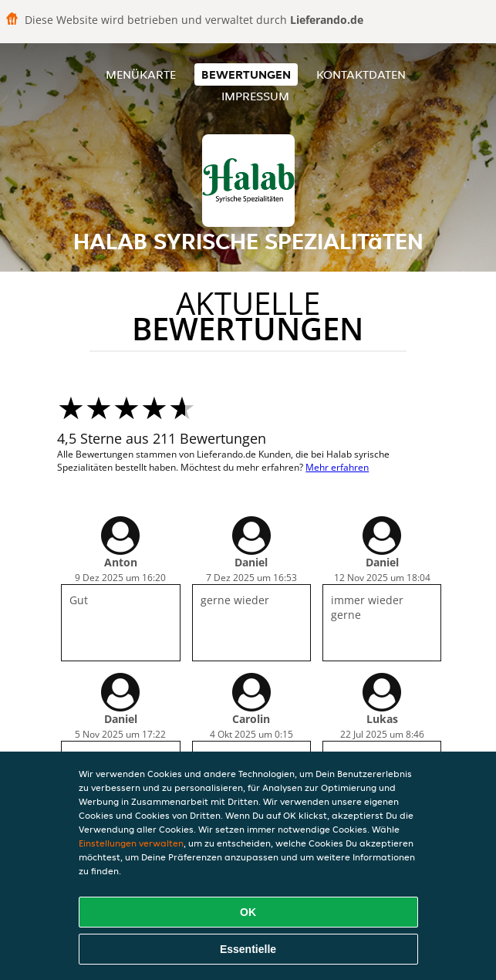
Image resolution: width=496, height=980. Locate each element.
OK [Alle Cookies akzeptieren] (248, 912)
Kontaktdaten (361, 74)
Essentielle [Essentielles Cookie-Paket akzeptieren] (248, 949)
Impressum (255, 96)
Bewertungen (246, 74)
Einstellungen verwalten (131, 843)
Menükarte (141, 74)
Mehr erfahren (337, 467)
